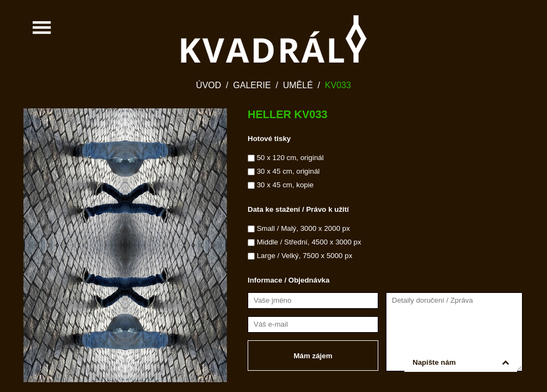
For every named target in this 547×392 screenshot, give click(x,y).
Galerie (252, 85)
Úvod (208, 85)
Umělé (298, 85)
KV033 (338, 85)
